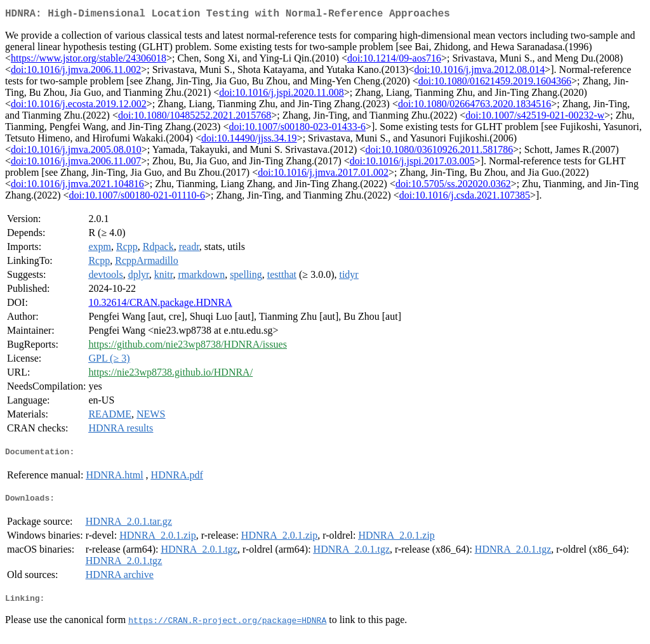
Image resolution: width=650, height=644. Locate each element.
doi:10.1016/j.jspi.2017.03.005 (412, 163)
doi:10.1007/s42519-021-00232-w (535, 118)
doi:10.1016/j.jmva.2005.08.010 (76, 152)
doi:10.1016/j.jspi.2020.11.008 (281, 95)
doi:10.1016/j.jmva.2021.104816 (77, 186)
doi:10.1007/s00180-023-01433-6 (297, 129)
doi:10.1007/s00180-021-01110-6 (137, 198)
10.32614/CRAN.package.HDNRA (160, 305)
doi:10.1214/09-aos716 (394, 61)
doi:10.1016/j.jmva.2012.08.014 (479, 72)
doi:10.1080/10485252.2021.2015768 (195, 118)
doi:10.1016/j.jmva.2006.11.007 (76, 163)
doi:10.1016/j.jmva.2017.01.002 (323, 175)
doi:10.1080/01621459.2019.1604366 (495, 83)
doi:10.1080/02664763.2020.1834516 (474, 106)
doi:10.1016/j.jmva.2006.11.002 (76, 72)
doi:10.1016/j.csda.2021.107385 (465, 198)
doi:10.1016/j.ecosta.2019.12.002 (79, 106)
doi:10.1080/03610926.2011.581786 (439, 152)
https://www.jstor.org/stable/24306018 (89, 61)
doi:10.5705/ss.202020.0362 (453, 186)
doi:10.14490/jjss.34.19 (249, 141)
